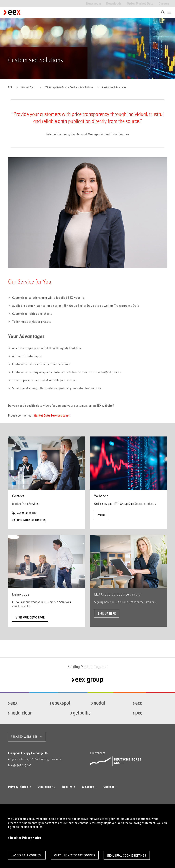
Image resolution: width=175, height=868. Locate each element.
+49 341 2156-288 (26, 513)
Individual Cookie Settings (128, 855)
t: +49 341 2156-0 (20, 765)
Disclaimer (45, 787)
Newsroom (94, 3)
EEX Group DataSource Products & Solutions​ (69, 87)
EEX (10, 87)
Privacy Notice (18, 787)
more (102, 515)
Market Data (28, 87)
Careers (164, 3)
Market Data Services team (51, 415)
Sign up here (107, 613)
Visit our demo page (30, 617)
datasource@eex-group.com (31, 520)
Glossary (88, 787)
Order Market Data (140, 3)
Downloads (114, 3)
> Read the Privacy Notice (24, 837)
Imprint (67, 787)
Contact (109, 787)
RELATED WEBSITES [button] (24, 737)
